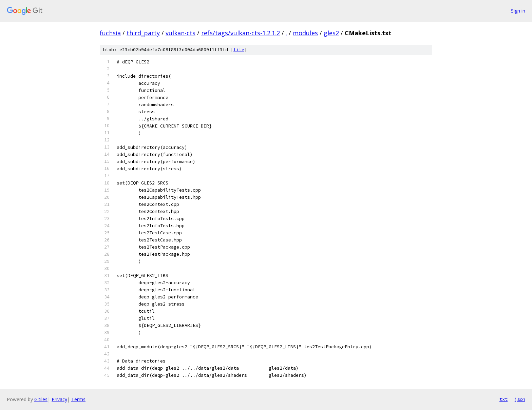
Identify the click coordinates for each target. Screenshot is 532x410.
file (239, 50)
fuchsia (110, 33)
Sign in (518, 11)
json (520, 399)
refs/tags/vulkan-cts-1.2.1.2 (241, 33)
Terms (78, 399)
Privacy (59, 399)
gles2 (331, 33)
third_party (143, 33)
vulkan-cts (180, 33)
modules (305, 33)
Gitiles (41, 399)
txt (503, 399)
